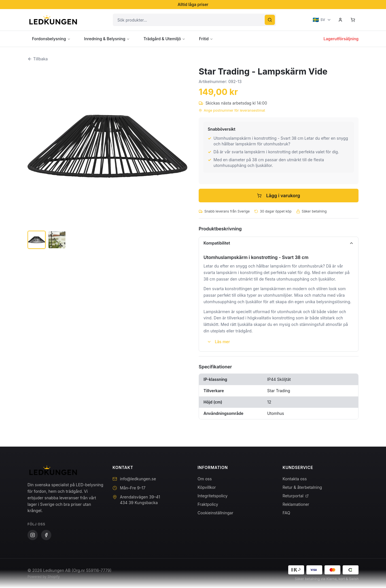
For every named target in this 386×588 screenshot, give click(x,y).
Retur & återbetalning (302, 487)
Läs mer (218, 342)
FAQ (286, 513)
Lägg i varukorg (279, 196)
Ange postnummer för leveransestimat (232, 110)
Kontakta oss (295, 479)
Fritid (206, 39)
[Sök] (270, 20)
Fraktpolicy (208, 504)
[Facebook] (46, 535)
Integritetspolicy (213, 496)
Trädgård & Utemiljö (164, 39)
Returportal (296, 496)
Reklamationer (296, 504)
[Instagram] (33, 535)
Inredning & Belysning (107, 39)
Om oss (205, 479)
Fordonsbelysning (51, 39)
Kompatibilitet (279, 243)
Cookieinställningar (215, 513)
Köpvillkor (207, 487)
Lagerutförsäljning (341, 39)
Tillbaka (38, 59)
